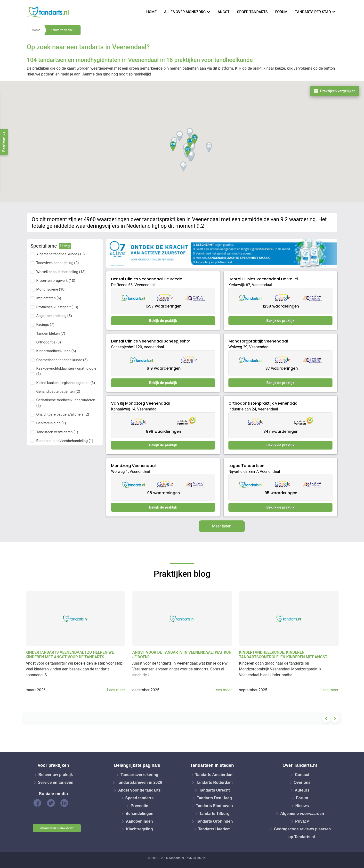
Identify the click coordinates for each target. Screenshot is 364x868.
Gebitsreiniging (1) (51, 423)
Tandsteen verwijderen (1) (57, 432)
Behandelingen (139, 814)
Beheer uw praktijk (56, 775)
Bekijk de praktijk (163, 321)
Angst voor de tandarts (139, 790)
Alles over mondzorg (185, 12)
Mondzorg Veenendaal (133, 466)
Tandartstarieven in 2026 (139, 782)
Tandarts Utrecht (214, 790)
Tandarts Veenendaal (65, 30)
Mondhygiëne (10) (51, 289)
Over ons (302, 782)
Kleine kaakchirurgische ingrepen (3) (66, 383)
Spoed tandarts (252, 12)
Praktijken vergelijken (335, 91)
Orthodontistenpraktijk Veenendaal (263, 403)
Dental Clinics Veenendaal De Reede (147, 279)
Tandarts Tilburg (214, 814)
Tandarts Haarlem (214, 829)
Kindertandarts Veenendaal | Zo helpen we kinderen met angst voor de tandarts (70, 655)
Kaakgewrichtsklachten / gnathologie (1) (66, 371)
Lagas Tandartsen (246, 466)
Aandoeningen (139, 821)
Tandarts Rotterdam (214, 782)
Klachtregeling (139, 829)
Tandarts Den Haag (214, 798)
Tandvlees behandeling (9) (58, 263)
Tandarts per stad (313, 12)
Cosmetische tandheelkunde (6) (62, 360)
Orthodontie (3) (49, 342)
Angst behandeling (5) (54, 316)
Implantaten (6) (49, 298)
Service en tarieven (56, 782)
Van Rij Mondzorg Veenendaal (140, 403)
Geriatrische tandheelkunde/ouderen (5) (66, 403)
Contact (302, 775)
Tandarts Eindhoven (214, 806)
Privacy (302, 821)
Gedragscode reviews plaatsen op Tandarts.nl (302, 833)
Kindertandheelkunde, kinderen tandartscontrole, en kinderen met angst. (284, 655)
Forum (281, 12)
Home (151, 12)
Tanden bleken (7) (51, 334)
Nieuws (302, 806)
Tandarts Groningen (214, 821)
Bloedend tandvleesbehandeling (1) (65, 441)
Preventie (139, 806)
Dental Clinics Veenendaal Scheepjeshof (151, 341)
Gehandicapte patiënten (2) (58, 392)
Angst (223, 12)
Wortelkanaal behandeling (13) (61, 272)
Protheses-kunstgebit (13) (57, 307)
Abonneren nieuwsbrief (57, 828)
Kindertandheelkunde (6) (56, 351)
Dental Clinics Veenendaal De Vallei (263, 279)
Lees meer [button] (116, 690)
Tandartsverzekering (139, 775)
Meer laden (222, 526)
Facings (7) (45, 325)
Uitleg (65, 246)
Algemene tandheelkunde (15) (61, 254)
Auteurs (302, 790)
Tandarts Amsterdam (214, 775)
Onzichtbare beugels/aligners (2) (63, 414)
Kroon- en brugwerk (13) (56, 281)
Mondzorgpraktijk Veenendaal (258, 341)
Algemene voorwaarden (302, 814)
